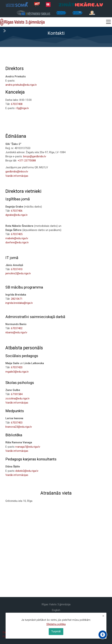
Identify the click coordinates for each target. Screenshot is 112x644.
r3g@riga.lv (22, 108)
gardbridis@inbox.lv (17, 172)
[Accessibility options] (103, 635)
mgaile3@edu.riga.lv (17, 372)
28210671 (17, 299)
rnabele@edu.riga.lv (17, 238)
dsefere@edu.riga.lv (17, 242)
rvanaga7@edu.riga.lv (28, 447)
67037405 (17, 234)
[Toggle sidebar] (4, 31)
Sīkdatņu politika (56, 624)
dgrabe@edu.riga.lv (16, 215)
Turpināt (56, 631)
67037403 (17, 423)
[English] (56, 610)
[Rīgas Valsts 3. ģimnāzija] (22, 22)
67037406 (17, 211)
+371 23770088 (27, 161)
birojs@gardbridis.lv (35, 156)
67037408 (17, 104)
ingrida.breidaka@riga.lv (19, 303)
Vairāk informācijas (17, 176)
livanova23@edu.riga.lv (19, 427)
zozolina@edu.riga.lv (17, 398)
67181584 (17, 394)
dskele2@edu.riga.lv (27, 471)
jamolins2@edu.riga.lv (18, 273)
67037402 (17, 328)
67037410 (17, 269)
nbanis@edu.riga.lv (16, 332)
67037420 (17, 367)
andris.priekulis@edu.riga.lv (21, 85)
